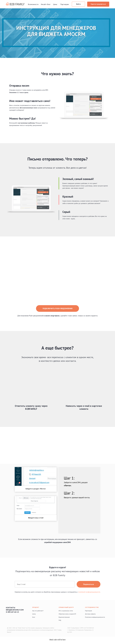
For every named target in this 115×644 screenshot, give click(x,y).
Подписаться (89, 584)
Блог (34, 617)
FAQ (60, 620)
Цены (55, 4)
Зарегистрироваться (98, 4)
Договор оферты (90, 614)
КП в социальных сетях (66, 611)
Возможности (33, 4)
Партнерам (65, 4)
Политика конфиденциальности (95, 617)
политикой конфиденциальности (89, 592)
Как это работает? (38, 611)
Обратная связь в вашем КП (67, 614)
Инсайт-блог (46, 4)
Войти (78, 4)
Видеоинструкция (64, 617)
